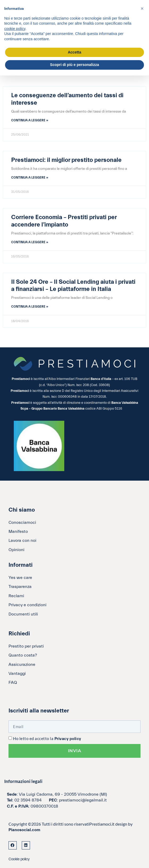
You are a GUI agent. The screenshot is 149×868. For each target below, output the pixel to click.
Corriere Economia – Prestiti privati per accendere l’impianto (64, 221)
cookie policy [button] (15, 29)
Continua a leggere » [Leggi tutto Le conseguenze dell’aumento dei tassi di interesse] (30, 120)
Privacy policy (68, 739)
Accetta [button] (74, 52)
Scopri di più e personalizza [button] (74, 65)
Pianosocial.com (24, 830)
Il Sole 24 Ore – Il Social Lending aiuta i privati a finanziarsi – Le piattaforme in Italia (73, 286)
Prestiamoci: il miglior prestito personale (66, 160)
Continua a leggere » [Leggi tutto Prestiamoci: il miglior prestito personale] (30, 178)
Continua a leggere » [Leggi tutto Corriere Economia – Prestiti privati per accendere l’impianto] (30, 242)
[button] (142, 8)
